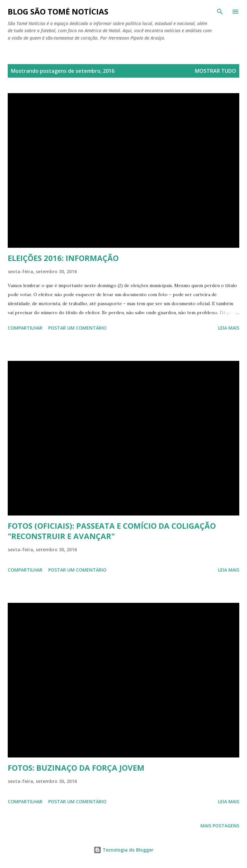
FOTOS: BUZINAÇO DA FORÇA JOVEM (76, 768)
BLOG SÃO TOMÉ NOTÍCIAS (58, 11)
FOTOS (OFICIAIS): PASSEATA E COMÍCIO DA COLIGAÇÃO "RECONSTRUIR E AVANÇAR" (112, 531)
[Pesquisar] (220, 12)
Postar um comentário (77, 328)
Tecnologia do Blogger (123, 850)
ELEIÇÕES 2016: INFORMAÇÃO (63, 258)
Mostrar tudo (215, 71)
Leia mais (229, 328)
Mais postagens (220, 826)
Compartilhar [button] (25, 328)
